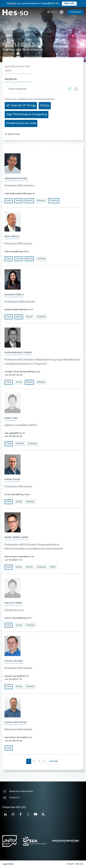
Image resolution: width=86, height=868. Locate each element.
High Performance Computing (27, 114)
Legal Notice (8, 864)
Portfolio (53, 567)
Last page (53, 761)
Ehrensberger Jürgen (18, 353)
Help (52, 12)
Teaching (19, 201)
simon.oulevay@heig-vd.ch (18, 618)
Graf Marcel (12, 237)
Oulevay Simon (13, 603)
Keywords (11, 79)
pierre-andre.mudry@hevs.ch (19, 557)
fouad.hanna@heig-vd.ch (17, 495)
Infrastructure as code (21, 123)
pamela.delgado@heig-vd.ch (19, 310)
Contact (9, 201)
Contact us (11, 798)
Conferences (54, 201)
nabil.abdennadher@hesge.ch (20, 194)
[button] (70, 89)
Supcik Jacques (14, 661)
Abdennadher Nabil (16, 179)
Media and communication (18, 792)
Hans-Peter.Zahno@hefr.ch (18, 737)
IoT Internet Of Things (21, 106)
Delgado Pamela (14, 295)
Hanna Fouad (12, 480)
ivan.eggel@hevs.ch (15, 433)
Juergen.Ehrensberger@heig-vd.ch (22, 372)
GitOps (45, 106)
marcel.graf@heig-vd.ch (17, 252)
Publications (41, 201)
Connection (75, 12)
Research (29, 201)
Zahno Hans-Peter (16, 722)
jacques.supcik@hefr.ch (17, 676)
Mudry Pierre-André (16, 537)
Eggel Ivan (11, 418)
